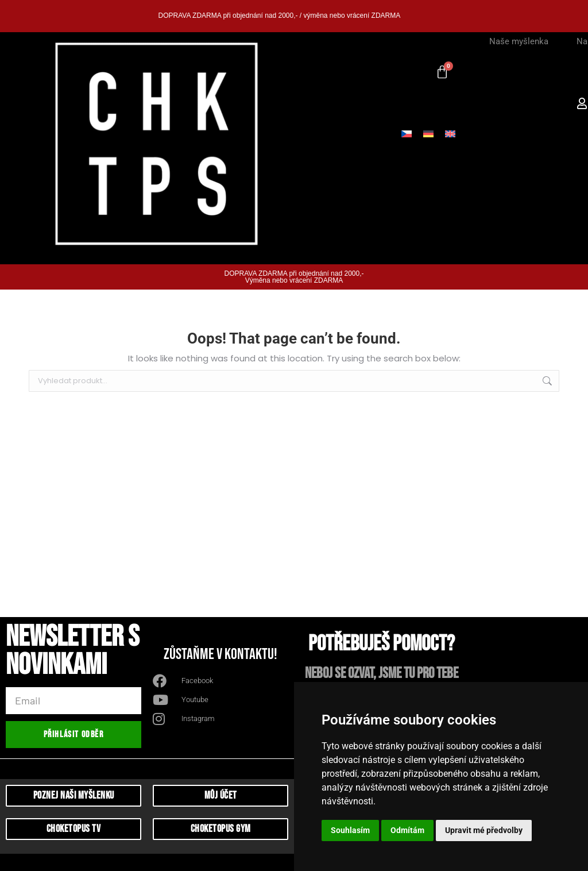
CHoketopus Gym (221, 829)
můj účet (221, 795)
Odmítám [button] (407, 830)
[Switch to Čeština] (407, 133)
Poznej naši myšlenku (74, 795)
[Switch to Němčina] (428, 133)
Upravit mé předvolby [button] (484, 830)
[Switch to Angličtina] (450, 133)
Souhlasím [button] (350, 830)
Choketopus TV (74, 829)
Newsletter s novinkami (72, 653)
